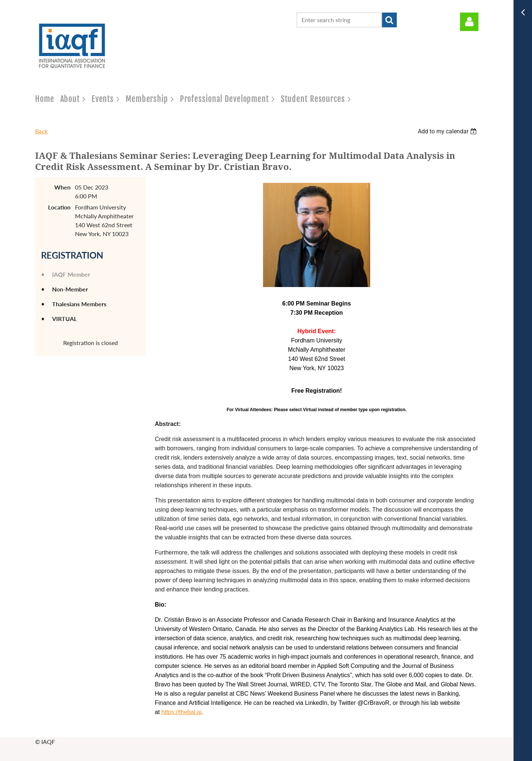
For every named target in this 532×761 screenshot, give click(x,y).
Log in (469, 22)
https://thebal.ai (182, 712)
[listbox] (448, 131)
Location (59, 207)
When (62, 187)
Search (389, 20)
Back (41, 131)
